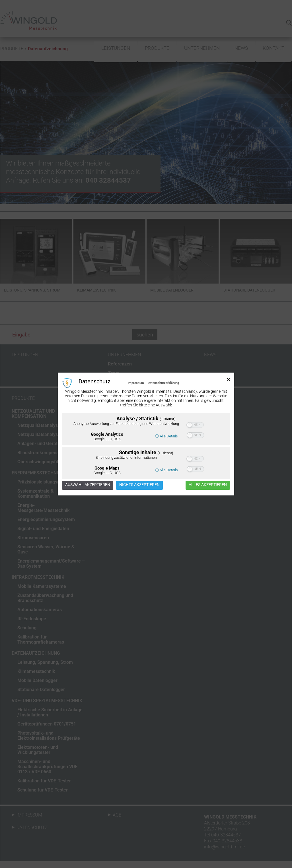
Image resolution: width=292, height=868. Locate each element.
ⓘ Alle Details (166, 436)
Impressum (136, 383)
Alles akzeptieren (208, 485)
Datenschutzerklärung (163, 383)
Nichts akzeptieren (139, 485)
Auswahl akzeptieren (88, 485)
